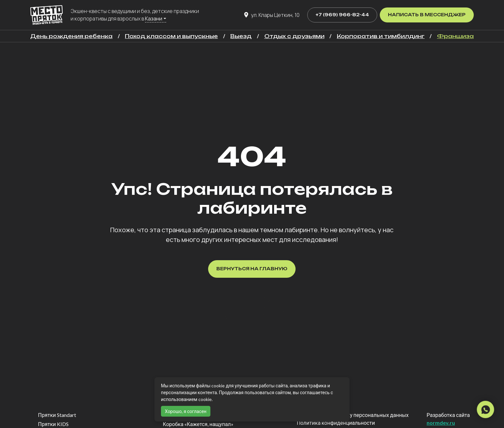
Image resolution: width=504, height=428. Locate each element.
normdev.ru (441, 423)
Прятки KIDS (53, 424)
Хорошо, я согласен (186, 411)
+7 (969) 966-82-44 (342, 15)
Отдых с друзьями (294, 36)
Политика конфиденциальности (336, 423)
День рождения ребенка (71, 36)
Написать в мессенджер (427, 15)
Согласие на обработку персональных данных (353, 415)
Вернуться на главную (252, 269)
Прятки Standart (57, 415)
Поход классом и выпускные (171, 36)
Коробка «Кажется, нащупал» (198, 424)
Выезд (241, 36)
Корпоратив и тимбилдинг (381, 36)
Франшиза (455, 36)
